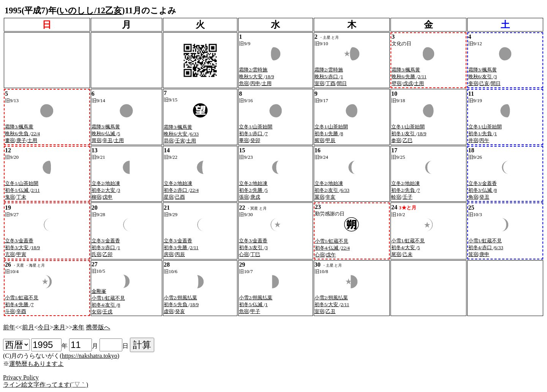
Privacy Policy (21, 377)
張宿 (244, 197)
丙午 (484, 140)
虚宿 (169, 311)
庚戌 (255, 197)
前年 (9, 327)
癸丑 (484, 197)
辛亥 (330, 197)
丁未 (21, 197)
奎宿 (473, 83)
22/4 (36, 134)
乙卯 (108, 254)
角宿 (473, 197)
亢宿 (10, 254)
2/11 (422, 77)
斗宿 (10, 311)
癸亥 (180, 311)
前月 (28, 327)
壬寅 (180, 141)
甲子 (255, 311)
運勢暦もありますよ (36, 364)
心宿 (244, 254)
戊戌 (408, 83)
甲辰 (330, 140)
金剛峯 (99, 291)
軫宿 (396, 197)
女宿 (96, 312)
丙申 (255, 83)
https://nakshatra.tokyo (90, 356)
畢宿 (244, 140)
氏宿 (96, 254)
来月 (59, 327)
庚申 (484, 254)
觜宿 (319, 140)
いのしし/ (78, 10)
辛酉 (21, 311)
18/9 (270, 77)
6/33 (194, 134)
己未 (408, 254)
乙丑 (330, 311)
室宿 (319, 83)
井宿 (473, 140)
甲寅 (21, 254)
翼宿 (319, 197)
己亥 (484, 83)
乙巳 (408, 140)
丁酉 (330, 83)
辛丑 (108, 140)
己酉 (180, 197)
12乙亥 (109, 10)
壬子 (408, 197)
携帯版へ (98, 327)
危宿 (244, 83)
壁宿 (397, 83)
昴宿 (169, 141)
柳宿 (96, 197)
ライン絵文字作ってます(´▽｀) (46, 385)
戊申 (108, 197)
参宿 (396, 140)
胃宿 (96, 140)
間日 (342, 83)
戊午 (331, 255)
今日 (44, 327)
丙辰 (180, 254)
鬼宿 (10, 197)
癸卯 (255, 140)
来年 (78, 327)
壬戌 (108, 312)
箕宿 (473, 254)
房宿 (169, 254)
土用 (267, 83)
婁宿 (10, 140)
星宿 (169, 197)
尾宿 (396, 254)
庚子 (21, 140)
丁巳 (255, 254)
